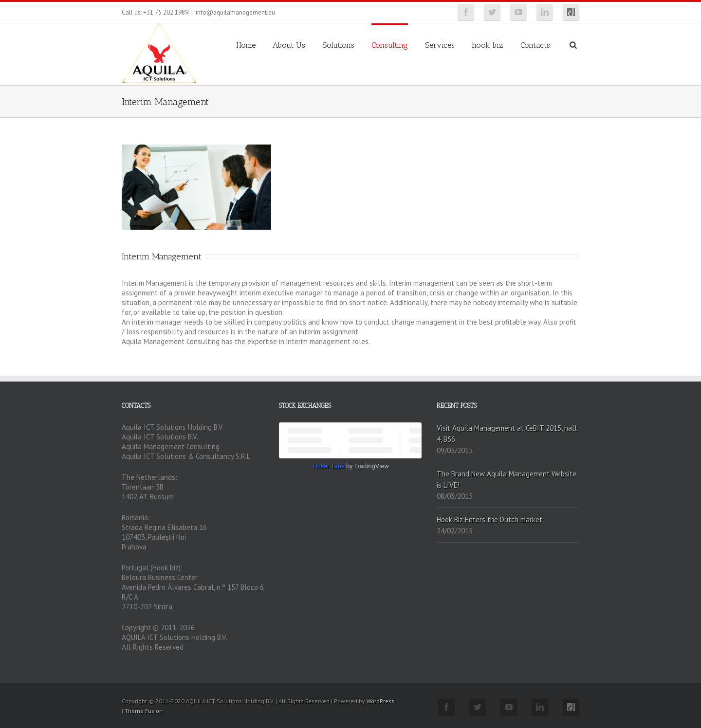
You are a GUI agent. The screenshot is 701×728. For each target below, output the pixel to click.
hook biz (488, 45)
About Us (289, 45)
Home (246, 45)
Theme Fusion (144, 711)
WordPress (380, 701)
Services (440, 45)
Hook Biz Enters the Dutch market (489, 519)
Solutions (338, 45)
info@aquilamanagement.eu (235, 12)
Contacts (535, 45)
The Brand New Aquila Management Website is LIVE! (507, 479)
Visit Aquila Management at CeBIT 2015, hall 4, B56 (507, 434)
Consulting (390, 45)
